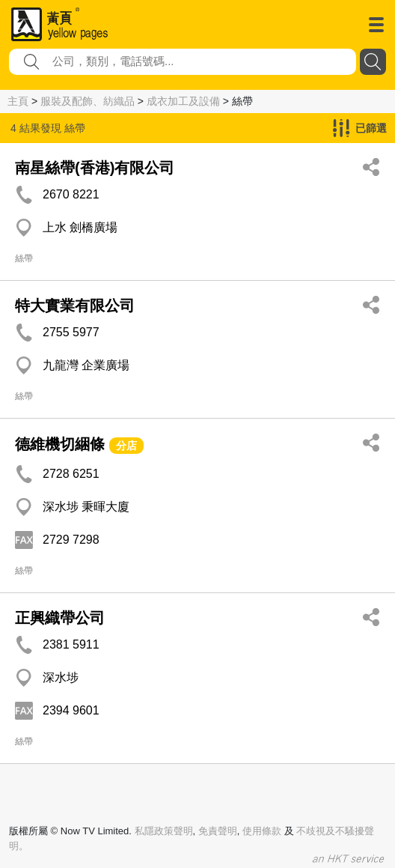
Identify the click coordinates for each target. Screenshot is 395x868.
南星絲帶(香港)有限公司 (95, 168)
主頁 (18, 101)
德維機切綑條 (60, 444)
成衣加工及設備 (183, 101)
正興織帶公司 (60, 618)
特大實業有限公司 (75, 306)
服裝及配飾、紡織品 (88, 101)
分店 (126, 446)
